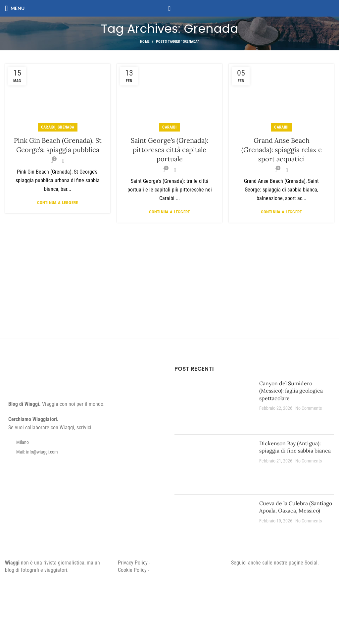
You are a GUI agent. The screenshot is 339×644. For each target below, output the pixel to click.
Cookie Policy (132, 570)
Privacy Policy (133, 563)
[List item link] (85, 452)
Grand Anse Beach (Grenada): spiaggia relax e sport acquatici (282, 150)
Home (145, 42)
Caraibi (48, 127)
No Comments (309, 408)
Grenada (66, 127)
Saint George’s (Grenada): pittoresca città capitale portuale (169, 150)
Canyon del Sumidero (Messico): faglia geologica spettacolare (291, 391)
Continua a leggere (57, 203)
